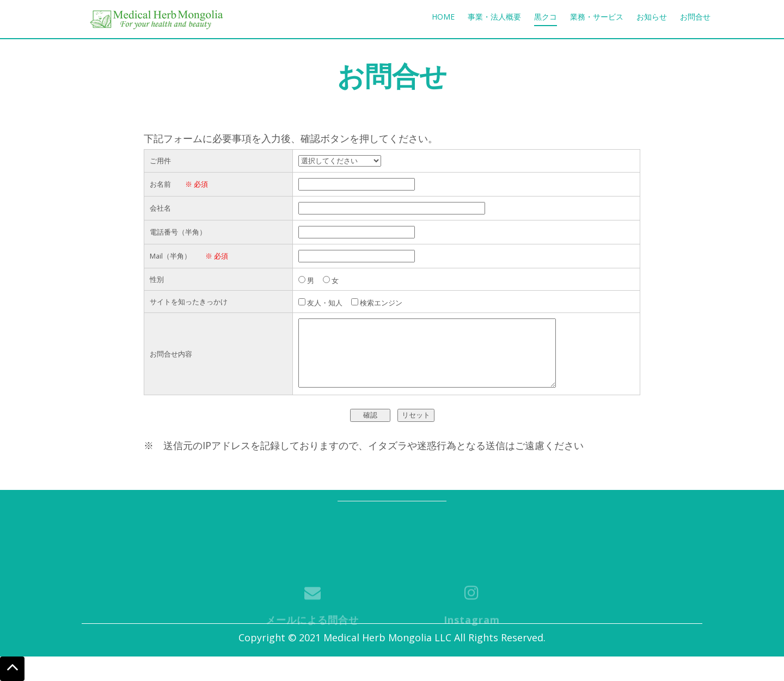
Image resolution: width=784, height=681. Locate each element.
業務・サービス (597, 17)
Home (443, 17)
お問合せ (695, 17)
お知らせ (652, 17)
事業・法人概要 (494, 17)
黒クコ (546, 17)
